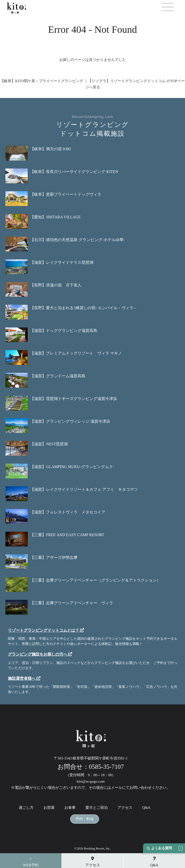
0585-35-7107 (106, 767)
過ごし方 (26, 808)
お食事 (70, 808)
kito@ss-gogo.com (91, 781)
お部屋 (49, 808)
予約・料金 (85, 819)
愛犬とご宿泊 (97, 808)
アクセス (125, 808)
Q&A (146, 808)
